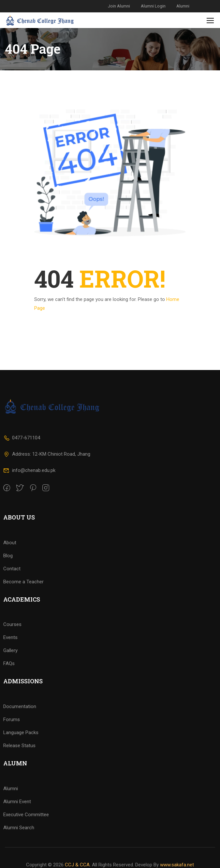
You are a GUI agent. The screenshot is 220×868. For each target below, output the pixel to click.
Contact (12, 579)
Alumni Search (19, 838)
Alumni (183, 6)
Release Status (19, 756)
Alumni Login (153, 6)
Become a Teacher (23, 592)
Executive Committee (26, 825)
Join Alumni (119, 6)
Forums (12, 730)
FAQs (9, 674)
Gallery (10, 661)
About (10, 553)
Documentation (20, 717)
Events (10, 648)
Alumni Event (17, 812)
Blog (8, 566)
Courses (12, 635)
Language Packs (21, 743)
